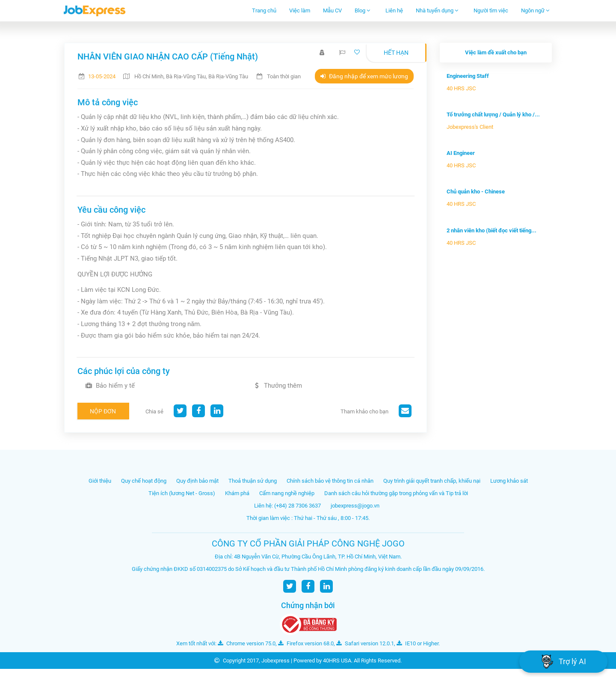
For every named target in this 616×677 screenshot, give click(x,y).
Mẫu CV (332, 10)
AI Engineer (461, 153)
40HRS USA (337, 661)
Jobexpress (275, 661)
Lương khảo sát (509, 481)
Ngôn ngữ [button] (535, 10)
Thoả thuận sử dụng (253, 481)
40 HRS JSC (461, 88)
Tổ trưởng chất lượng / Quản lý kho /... (493, 114)
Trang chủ (264, 10)
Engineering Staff (468, 76)
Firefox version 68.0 (306, 643)
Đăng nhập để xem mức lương (364, 76)
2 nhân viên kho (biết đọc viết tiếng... (492, 230)
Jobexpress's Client (470, 127)
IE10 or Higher (418, 643)
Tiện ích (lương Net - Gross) (182, 493)
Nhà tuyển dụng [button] (437, 10)
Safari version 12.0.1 (365, 643)
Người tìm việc (491, 10)
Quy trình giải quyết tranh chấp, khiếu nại (432, 481)
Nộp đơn (103, 411)
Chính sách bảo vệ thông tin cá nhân (330, 481)
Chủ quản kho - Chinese (476, 192)
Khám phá (237, 493)
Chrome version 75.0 (247, 643)
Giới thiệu (100, 481)
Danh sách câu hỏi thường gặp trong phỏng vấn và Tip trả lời (396, 493)
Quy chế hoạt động (144, 481)
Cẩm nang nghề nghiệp (287, 493)
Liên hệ (394, 10)
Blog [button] (363, 10)
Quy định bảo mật (197, 481)
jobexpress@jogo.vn (355, 506)
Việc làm (300, 10)
